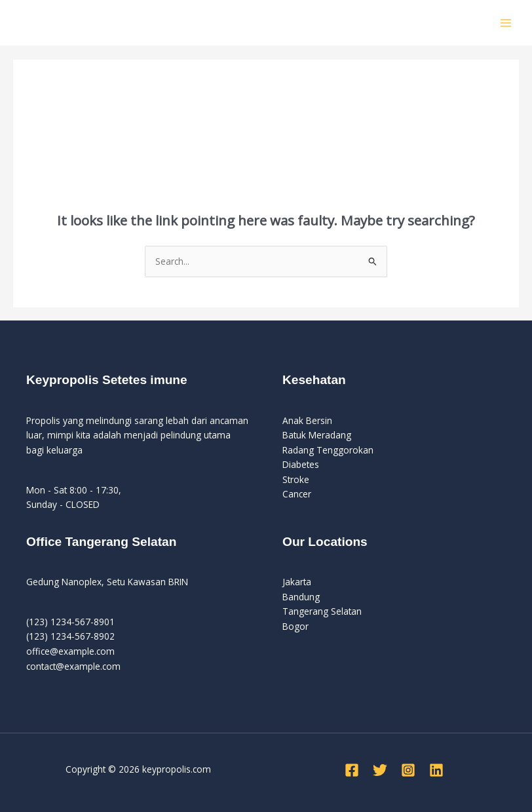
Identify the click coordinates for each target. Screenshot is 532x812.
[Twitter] (380, 770)
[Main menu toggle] (506, 23)
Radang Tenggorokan (328, 450)
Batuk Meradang (317, 435)
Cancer (297, 494)
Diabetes (301, 464)
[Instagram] (408, 770)
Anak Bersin (307, 420)
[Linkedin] (436, 770)
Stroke (296, 479)
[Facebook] (352, 770)
